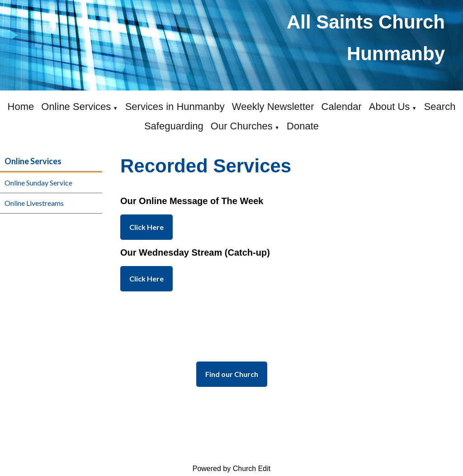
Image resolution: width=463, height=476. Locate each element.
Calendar (342, 107)
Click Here (146, 227)
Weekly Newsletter (273, 107)
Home (21, 107)
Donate (303, 126)
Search (440, 107)
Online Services (76, 107)
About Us (390, 107)
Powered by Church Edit (232, 469)
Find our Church (232, 374)
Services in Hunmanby (175, 107)
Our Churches (242, 126)
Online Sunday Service (38, 183)
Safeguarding (174, 126)
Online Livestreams (34, 203)
